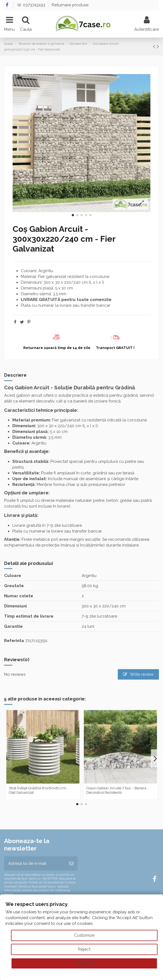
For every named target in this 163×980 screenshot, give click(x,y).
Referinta (14, 641)
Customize (84, 935)
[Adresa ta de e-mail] (35, 864)
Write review (138, 674)
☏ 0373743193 (32, 5)
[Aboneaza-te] (71, 864)
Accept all (84, 963)
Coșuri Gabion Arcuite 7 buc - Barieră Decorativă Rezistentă (116, 790)
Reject (84, 949)
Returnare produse (70, 5)
